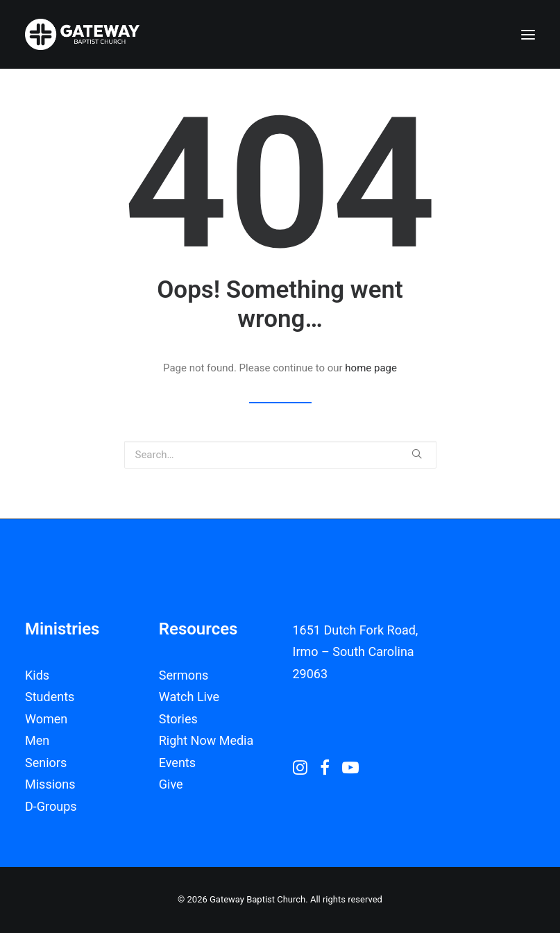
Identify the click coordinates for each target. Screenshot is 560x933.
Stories (178, 719)
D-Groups (51, 806)
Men (37, 740)
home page (371, 368)
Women (46, 719)
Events (177, 763)
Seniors (46, 763)
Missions (50, 784)
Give (171, 784)
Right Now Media (206, 740)
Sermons (184, 675)
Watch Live (189, 697)
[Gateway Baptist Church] (82, 34)
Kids (37, 675)
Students (50, 697)
